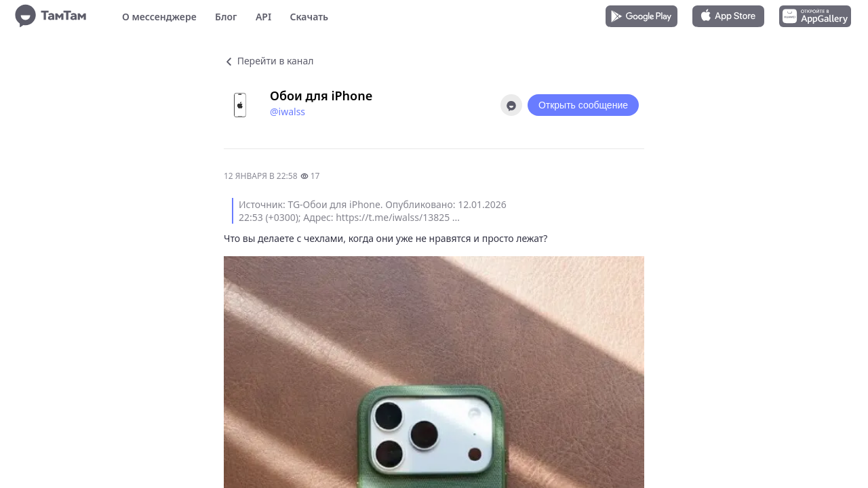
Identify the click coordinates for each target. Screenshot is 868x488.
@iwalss (288, 111)
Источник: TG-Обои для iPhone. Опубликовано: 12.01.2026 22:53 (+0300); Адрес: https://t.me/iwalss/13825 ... (373, 211)
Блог (226, 17)
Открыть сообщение (583, 105)
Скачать (309, 17)
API (263, 17)
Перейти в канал (269, 61)
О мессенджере (159, 17)
